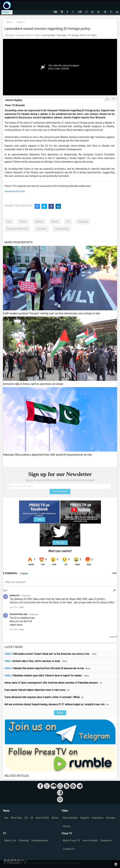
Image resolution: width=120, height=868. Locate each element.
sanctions (41, 229)
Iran (9, 222)
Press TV (67, 833)
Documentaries (40, 840)
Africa (55, 818)
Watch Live (10, 840)
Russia (55, 222)
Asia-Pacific (42, 818)
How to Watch (90, 840)
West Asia (16, 818)
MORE (60, 713)
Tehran (23, 222)
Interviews (97, 818)
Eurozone (83, 222)
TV (4, 833)
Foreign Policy (62, 229)
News (9, 22)
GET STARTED (60, 491)
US (26, 818)
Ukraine (39, 222)
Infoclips (111, 818)
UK (32, 818)
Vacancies (106, 840)
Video (65, 811)
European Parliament (17, 229)
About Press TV (71, 840)
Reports (21, 22)
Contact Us (69, 849)
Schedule (24, 840)
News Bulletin (70, 818)
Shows (67, 826)
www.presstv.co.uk (15, 191)
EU (68, 222)
